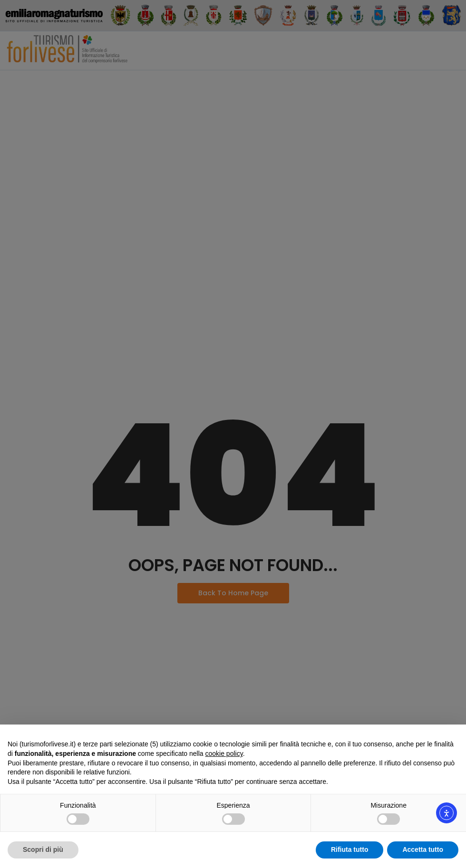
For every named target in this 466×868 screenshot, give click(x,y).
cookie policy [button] (224, 754)
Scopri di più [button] (43, 849)
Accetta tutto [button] (423, 849)
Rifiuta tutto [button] (350, 849)
